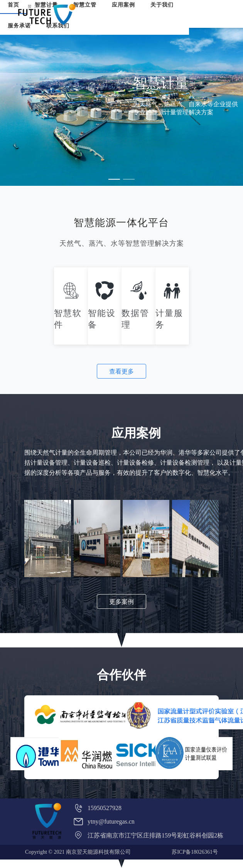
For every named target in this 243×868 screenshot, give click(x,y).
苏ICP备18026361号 (195, 852)
